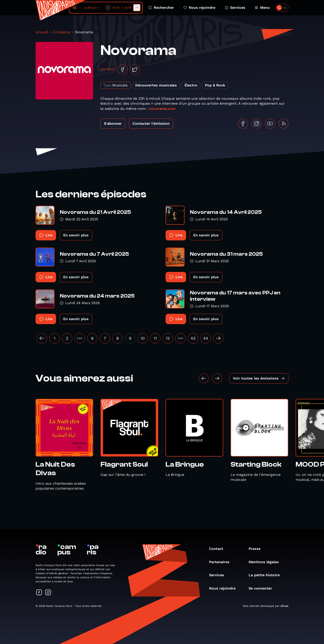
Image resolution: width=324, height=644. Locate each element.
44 (206, 338)
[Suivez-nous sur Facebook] (39, 593)
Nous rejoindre (199, 8)
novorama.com (162, 109)
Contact (218, 549)
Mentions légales (266, 562)
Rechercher (161, 8)
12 (168, 338)
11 (155, 338)
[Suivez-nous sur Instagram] (48, 593)
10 (143, 338)
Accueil (42, 32)
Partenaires (222, 562)
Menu (262, 8)
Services (235, 8)
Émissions (62, 32)
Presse (257, 549)
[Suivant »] (218, 338)
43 (193, 338)
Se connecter (263, 588)
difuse (284, 606)
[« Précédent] (42, 338)
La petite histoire (266, 575)
